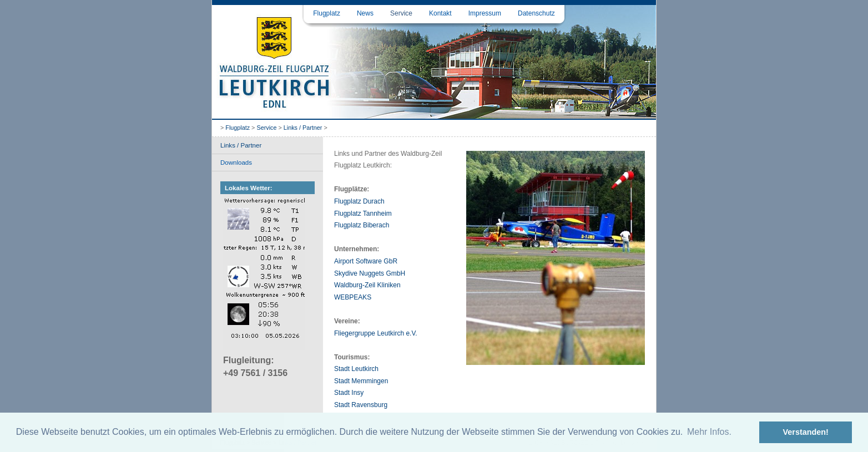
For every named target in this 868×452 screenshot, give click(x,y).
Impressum (485, 13)
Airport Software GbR (366, 261)
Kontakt (440, 13)
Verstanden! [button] (806, 432)
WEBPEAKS (353, 297)
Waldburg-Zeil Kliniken (367, 285)
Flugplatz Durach (359, 201)
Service (401, 13)
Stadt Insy (349, 393)
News (365, 13)
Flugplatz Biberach (362, 225)
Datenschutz (536, 13)
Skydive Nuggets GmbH (370, 273)
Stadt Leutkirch (356, 369)
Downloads (236, 162)
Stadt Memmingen (361, 381)
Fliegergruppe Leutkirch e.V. (376, 333)
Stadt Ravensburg (361, 405)
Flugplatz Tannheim (363, 214)
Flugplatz (327, 13)
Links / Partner (303, 128)
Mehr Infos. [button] (709, 432)
